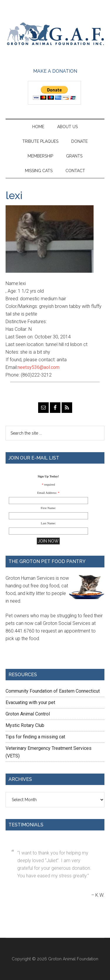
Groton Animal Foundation (55, 34)
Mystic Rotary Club (25, 725)
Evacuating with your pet (30, 702)
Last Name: (48, 523)
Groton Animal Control (28, 714)
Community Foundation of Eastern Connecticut (53, 691)
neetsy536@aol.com (39, 367)
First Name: (48, 508)
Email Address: (47, 493)
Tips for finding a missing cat (35, 737)
